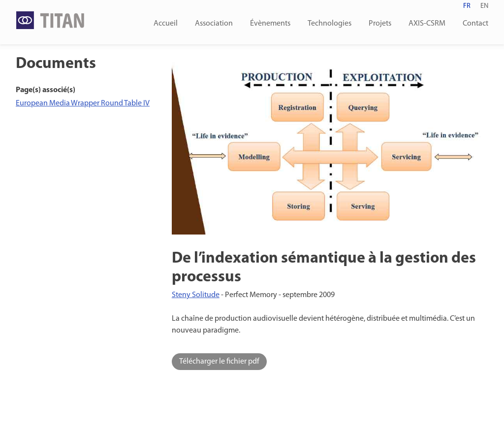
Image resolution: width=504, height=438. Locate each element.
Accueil (166, 24)
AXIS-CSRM (427, 24)
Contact (475, 24)
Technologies (330, 24)
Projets (380, 24)
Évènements (270, 24)
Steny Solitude (196, 295)
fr (467, 6)
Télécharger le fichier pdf (219, 362)
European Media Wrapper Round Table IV (83, 103)
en (484, 6)
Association (214, 24)
